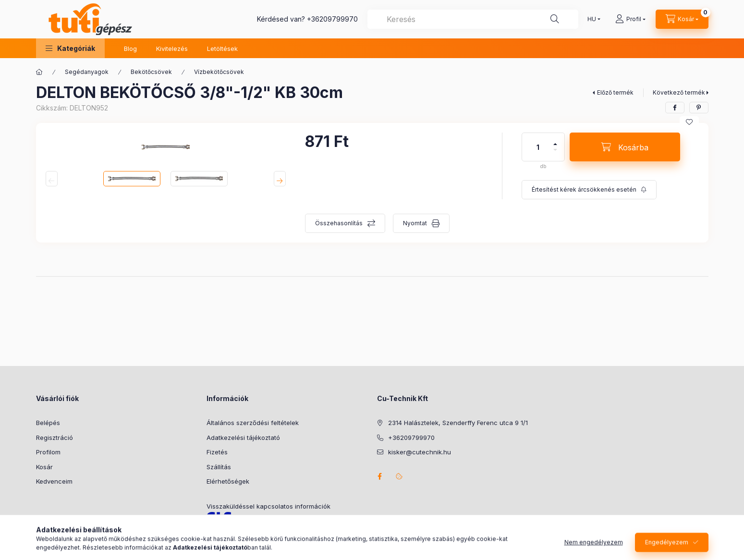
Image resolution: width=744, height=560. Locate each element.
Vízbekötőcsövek (219, 72)
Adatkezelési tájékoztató (243, 438)
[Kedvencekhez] (689, 122)
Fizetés (217, 452)
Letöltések (222, 49)
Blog (130, 49)
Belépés (48, 423)
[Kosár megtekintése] (682, 19)
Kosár (44, 467)
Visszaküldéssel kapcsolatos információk (268, 506)
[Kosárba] (625, 147)
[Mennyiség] (538, 147)
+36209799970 (332, 19)
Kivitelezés (172, 49)
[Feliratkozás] (589, 190)
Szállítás (219, 467)
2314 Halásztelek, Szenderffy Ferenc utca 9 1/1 (458, 423)
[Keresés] (555, 19)
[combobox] (473, 19)
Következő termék (679, 92)
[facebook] (675, 108)
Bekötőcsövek (151, 72)
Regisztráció (55, 438)
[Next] (280, 179)
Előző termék (615, 92)
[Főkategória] (39, 72)
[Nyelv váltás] (592, 19)
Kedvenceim (54, 481)
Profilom (48, 452)
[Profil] (630, 19)
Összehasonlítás (339, 223)
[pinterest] (699, 108)
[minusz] (555, 154)
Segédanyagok (87, 72)
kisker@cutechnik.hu (420, 452)
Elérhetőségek (228, 481)
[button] (70, 48)
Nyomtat (415, 223)
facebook (380, 476)
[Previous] (52, 179)
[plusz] (555, 140)
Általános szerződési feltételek (253, 423)
